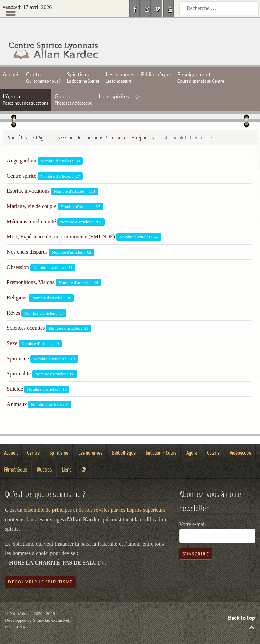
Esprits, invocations (28, 176)
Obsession (18, 252)
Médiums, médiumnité (31, 206)
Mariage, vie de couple (32, 191)
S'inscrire (196, 539)
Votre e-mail (193, 509)
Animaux (17, 389)
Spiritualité (19, 358)
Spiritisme (18, 343)
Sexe (12, 328)
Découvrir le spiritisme (40, 567)
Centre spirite (21, 160)
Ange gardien (21, 145)
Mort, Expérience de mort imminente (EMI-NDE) (61, 221)
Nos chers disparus (27, 237)
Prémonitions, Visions (31, 267)
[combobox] (219, 8)
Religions (17, 282)
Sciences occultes (26, 313)
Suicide (15, 374)
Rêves (13, 297)
